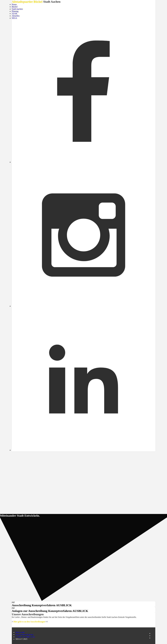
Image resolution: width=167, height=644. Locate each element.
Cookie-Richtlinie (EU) (25, 637)
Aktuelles (16, 16)
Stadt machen (17, 9)
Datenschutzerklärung (24, 634)
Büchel (15, 7)
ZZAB (14, 14)
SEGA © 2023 (21, 639)
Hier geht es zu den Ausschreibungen (29, 622)
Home (14, 4)
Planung (15, 11)
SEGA (14, 18)
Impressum (20, 632)
